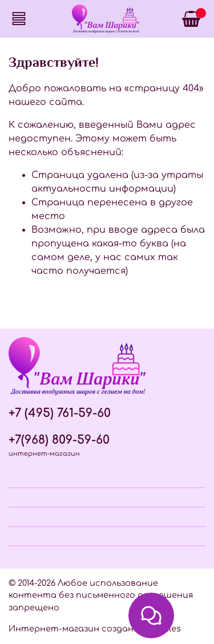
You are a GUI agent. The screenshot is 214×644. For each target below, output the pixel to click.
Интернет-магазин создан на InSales (95, 629)
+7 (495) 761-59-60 (60, 413)
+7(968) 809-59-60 (59, 440)
